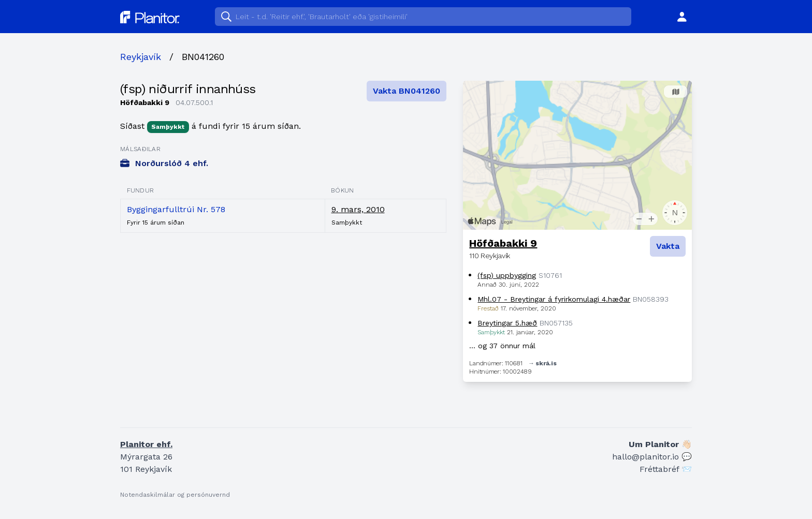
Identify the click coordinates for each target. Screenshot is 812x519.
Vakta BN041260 (407, 91)
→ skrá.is (542, 363)
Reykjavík (141, 57)
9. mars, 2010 (358, 209)
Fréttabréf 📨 (666, 469)
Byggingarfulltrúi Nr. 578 (176, 209)
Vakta (668, 246)
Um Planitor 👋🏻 (660, 444)
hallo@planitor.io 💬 (652, 457)
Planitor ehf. (146, 444)
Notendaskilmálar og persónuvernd (175, 495)
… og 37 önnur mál (502, 346)
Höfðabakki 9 (503, 243)
